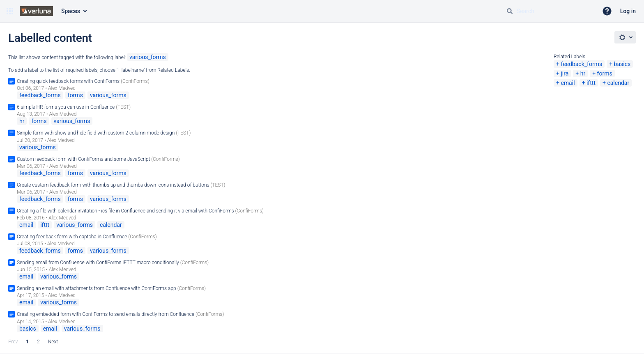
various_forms (148, 57)
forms (605, 73)
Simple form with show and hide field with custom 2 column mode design (96, 133)
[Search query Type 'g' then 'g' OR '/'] (549, 11)
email (568, 83)
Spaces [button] (71, 11)
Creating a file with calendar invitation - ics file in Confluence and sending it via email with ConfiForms (125, 211)
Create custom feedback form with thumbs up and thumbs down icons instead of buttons (113, 185)
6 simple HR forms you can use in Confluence (66, 107)
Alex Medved (62, 88)
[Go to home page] (36, 11)
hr (583, 73)
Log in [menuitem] (628, 11)
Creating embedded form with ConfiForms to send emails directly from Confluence (106, 314)
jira (565, 73)
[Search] (510, 11)
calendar (618, 83)
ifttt (591, 83)
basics (622, 64)
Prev (13, 342)
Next (53, 342)
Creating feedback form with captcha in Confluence (72, 237)
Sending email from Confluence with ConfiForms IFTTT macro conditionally (98, 263)
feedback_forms (581, 64)
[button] (10, 11)
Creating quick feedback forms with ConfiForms (68, 81)
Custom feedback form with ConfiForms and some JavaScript (83, 159)
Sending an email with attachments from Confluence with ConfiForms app (97, 288)
